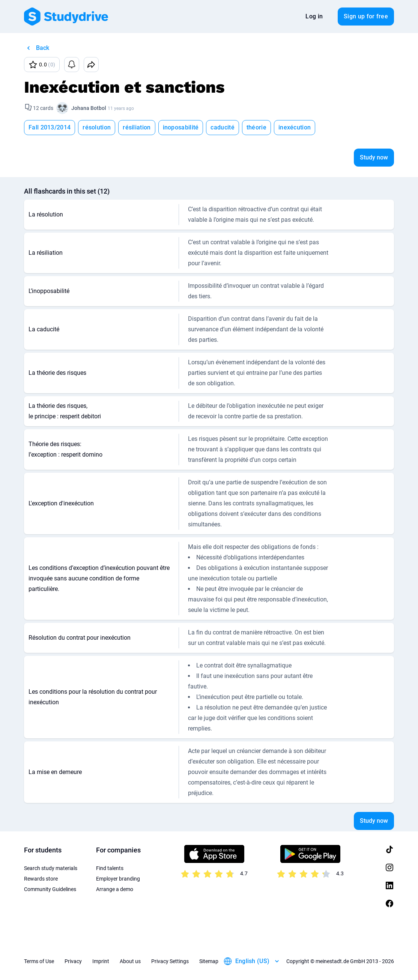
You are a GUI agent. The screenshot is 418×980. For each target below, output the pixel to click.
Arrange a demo (115, 889)
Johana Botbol (89, 108)
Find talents (110, 868)
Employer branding (118, 879)
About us (130, 961)
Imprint (101, 961)
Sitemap (209, 961)
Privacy (73, 961)
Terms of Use (39, 961)
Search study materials (51, 868)
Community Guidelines (50, 889)
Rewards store (41, 879)
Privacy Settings (170, 961)
